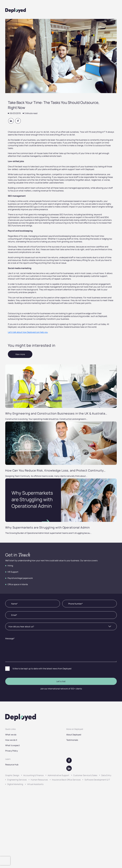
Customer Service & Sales (85, 775)
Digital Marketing (15, 784)
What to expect (13, 745)
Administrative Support (58, 775)
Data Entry (106, 775)
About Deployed (74, 735)
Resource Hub (12, 765)
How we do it (11, 740)
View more (20, 354)
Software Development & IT (97, 780)
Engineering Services (17, 780)
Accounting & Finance (33, 775)
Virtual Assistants (35, 784)
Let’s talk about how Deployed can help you (28, 332)
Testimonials (72, 740)
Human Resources (39, 780)
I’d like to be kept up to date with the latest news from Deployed (42, 669)
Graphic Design (12, 775)
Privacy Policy (12, 751)
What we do (11, 735)
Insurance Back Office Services (66, 780)
